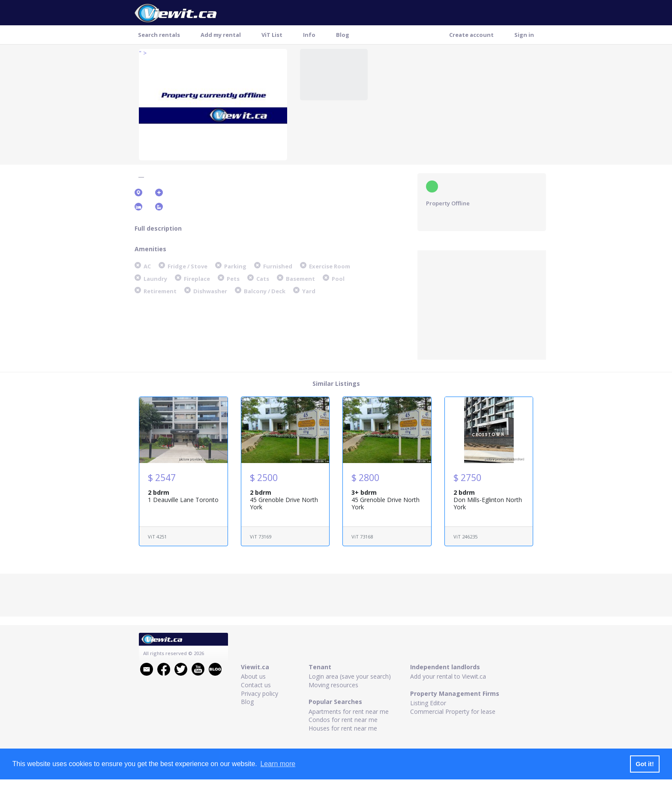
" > (143, 53)
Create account (471, 35)
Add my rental (221, 35)
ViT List (272, 35)
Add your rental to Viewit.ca (448, 676)
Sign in (524, 35)
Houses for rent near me (343, 728)
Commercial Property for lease (453, 711)
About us (253, 676)
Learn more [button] (278, 764)
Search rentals (159, 35)
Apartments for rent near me (349, 711)
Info (309, 35)
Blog (343, 35)
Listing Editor (428, 703)
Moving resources (333, 685)
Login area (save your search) (350, 676)
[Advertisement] (482, 304)
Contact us (256, 685)
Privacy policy (259, 693)
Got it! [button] (645, 764)
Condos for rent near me (343, 720)
